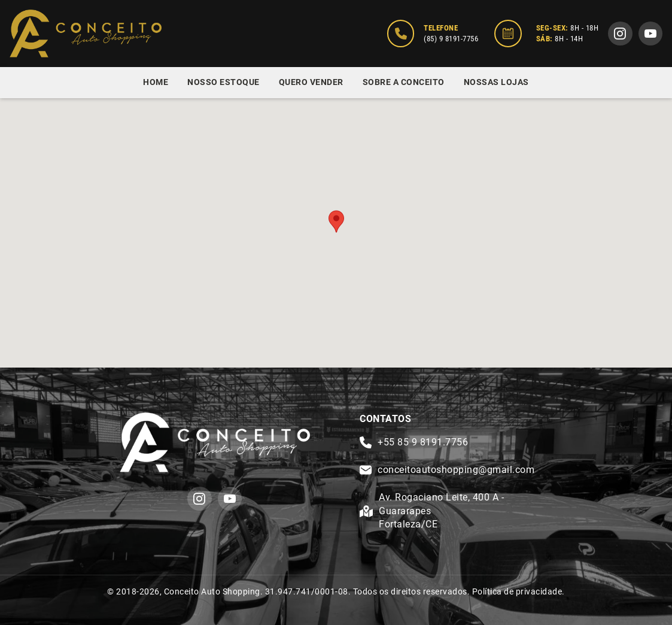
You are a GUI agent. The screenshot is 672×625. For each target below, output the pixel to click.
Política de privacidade (517, 591)
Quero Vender (311, 82)
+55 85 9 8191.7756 (423, 442)
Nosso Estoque (224, 82)
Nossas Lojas (496, 82)
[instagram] (620, 34)
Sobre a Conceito (404, 82)
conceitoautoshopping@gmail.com (456, 470)
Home (156, 82)
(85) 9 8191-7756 (451, 39)
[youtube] (651, 34)
